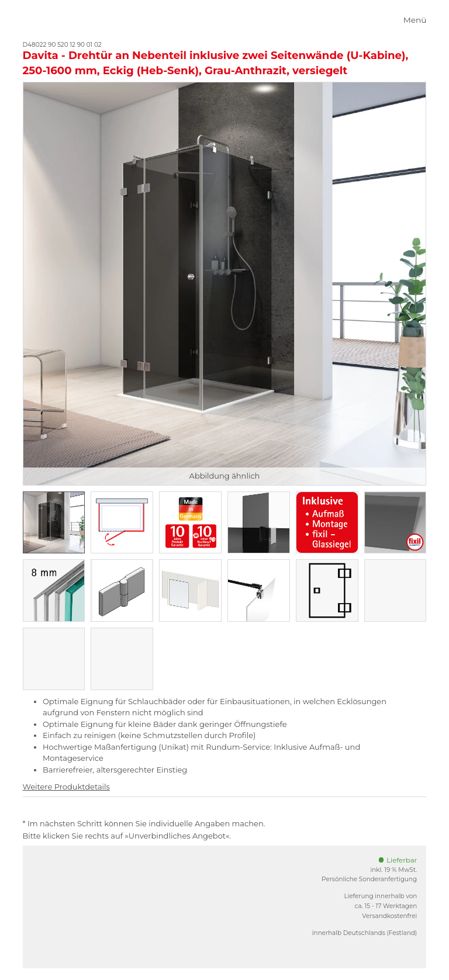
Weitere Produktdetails (66, 787)
